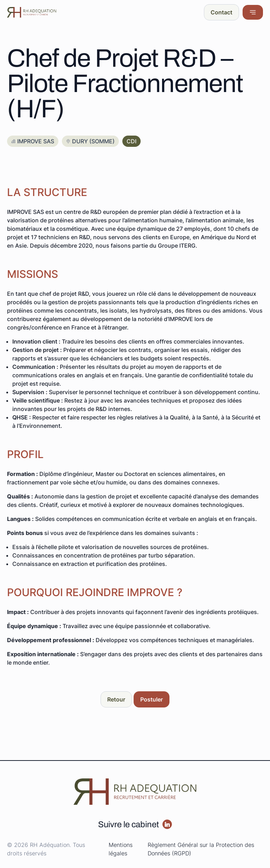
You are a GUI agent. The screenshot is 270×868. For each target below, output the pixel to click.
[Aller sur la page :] (167, 824)
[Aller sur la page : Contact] (221, 12)
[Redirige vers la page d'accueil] (32, 12)
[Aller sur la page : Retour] (116, 699)
